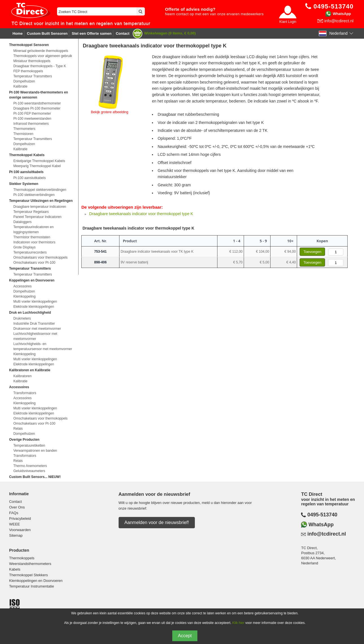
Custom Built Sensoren (47, 33)
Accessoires (22, 286)
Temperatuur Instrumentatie (31, 586)
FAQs (14, 513)
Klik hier (238, 623)
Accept (185, 636)
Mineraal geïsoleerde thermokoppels (41, 51)
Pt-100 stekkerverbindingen (34, 195)
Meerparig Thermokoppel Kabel (37, 166)
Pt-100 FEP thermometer (32, 113)
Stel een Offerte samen (92, 33)
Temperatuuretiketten (29, 446)
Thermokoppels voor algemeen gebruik (43, 56)
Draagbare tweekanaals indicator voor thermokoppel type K (141, 214)
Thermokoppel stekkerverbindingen (40, 190)
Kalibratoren (22, 376)
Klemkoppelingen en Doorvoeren (36, 581)
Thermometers (24, 129)
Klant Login (288, 22)
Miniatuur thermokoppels (32, 61)
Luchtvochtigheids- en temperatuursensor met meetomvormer (43, 346)
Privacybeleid (20, 519)
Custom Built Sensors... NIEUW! (35, 477)
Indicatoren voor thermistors (34, 242)
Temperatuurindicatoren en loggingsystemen (33, 230)
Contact (123, 33)
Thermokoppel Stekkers (28, 575)
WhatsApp (342, 14)
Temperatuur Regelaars (31, 212)
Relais (18, 429)
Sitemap (16, 535)
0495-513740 (322, 515)
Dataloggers (22, 222)
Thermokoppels (22, 558)
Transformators (25, 393)
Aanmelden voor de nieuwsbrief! (157, 522)
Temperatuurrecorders (30, 252)
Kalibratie (20, 86)
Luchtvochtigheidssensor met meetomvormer (35, 336)
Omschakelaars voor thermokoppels (40, 257)
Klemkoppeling (24, 296)
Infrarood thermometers (31, 124)
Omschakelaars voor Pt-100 (34, 263)
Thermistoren (23, 134)
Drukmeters (22, 318)
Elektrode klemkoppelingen (34, 307)
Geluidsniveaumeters (29, 471)
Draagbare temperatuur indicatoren (40, 207)
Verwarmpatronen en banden (35, 451)
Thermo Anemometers (30, 466)
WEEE (14, 524)
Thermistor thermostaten (32, 237)
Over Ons (17, 507)
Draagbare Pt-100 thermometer (37, 108)
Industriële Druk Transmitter (34, 324)
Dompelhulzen (24, 81)
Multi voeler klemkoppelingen (35, 302)
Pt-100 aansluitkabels (30, 178)
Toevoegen (312, 252)
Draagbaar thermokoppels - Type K (40, 66)
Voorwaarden (20, 530)
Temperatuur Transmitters (33, 76)
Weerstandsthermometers (30, 564)
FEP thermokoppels (28, 71)
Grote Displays (24, 247)
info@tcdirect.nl (339, 21)
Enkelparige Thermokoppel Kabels (39, 161)
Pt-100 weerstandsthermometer (37, 103)
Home (18, 33)
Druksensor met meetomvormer (37, 329)
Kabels (15, 569)
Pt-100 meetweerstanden (32, 119)
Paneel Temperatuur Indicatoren (37, 217)
